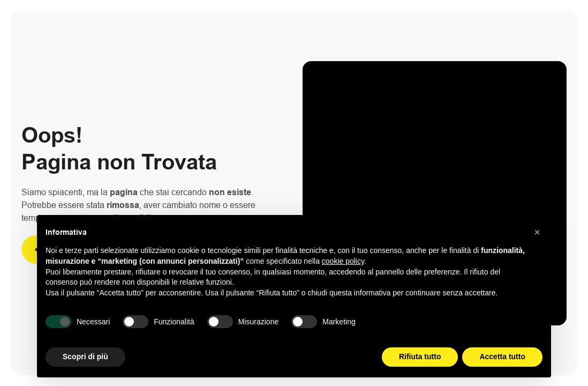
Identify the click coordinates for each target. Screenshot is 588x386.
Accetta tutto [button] (502, 357)
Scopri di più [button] (85, 357)
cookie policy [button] (343, 261)
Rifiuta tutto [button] (420, 357)
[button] (537, 232)
